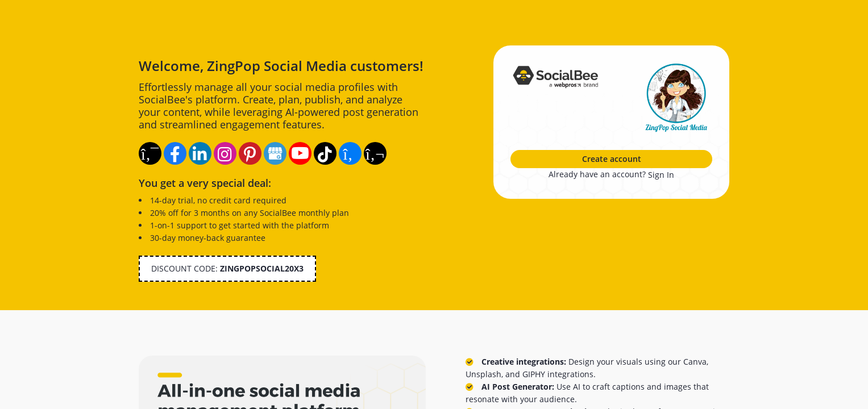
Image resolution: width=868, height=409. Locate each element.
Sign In (661, 175)
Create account (612, 159)
